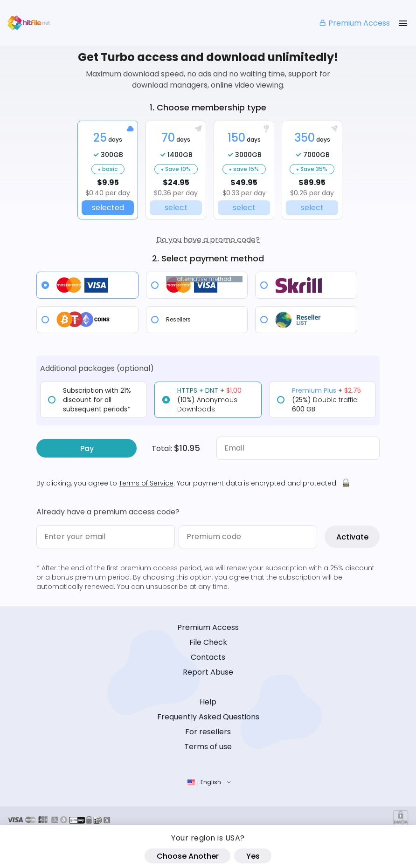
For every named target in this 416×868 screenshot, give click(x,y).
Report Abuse (208, 672)
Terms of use (208, 747)
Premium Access (354, 23)
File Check (208, 642)
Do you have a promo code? (208, 240)
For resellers (208, 732)
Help (208, 702)
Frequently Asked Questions (208, 717)
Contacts (208, 657)
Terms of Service (146, 483)
